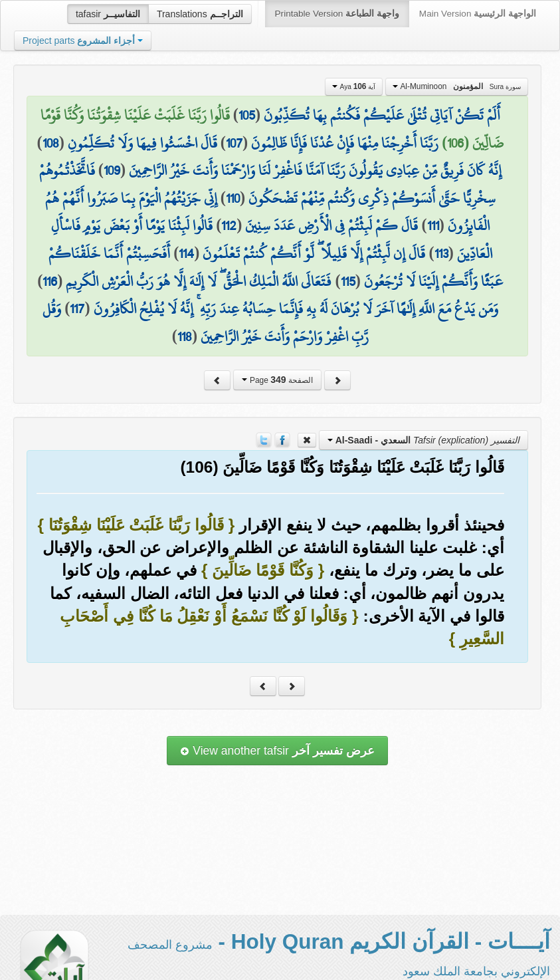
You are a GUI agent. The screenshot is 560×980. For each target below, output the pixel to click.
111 (433, 225)
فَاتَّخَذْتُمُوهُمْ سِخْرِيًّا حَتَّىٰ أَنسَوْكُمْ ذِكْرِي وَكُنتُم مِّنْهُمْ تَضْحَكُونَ (267, 184)
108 (51, 143)
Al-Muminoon (457, 86)
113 (441, 253)
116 (50, 281)
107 (234, 143)
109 (112, 170)
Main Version (478, 14)
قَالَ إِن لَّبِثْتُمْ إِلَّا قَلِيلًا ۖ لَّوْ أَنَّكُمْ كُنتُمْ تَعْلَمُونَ (314, 253)
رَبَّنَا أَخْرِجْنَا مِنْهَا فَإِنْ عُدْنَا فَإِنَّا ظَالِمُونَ (345, 143)
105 (247, 115)
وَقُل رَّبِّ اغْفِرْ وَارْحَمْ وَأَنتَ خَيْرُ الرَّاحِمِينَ (206, 322)
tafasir (108, 14)
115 (348, 281)
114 (186, 253)
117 (77, 308)
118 (185, 336)
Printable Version (337, 14)
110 (233, 198)
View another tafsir (277, 751)
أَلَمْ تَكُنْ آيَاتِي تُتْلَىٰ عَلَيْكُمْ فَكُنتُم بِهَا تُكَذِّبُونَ (382, 115)
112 (229, 225)
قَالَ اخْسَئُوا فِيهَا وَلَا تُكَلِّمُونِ (142, 143)
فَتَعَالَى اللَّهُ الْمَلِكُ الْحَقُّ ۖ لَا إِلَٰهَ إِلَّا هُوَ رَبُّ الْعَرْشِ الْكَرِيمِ (199, 281)
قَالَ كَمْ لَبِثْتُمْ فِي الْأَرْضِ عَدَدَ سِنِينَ (331, 225)
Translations (200, 14)
